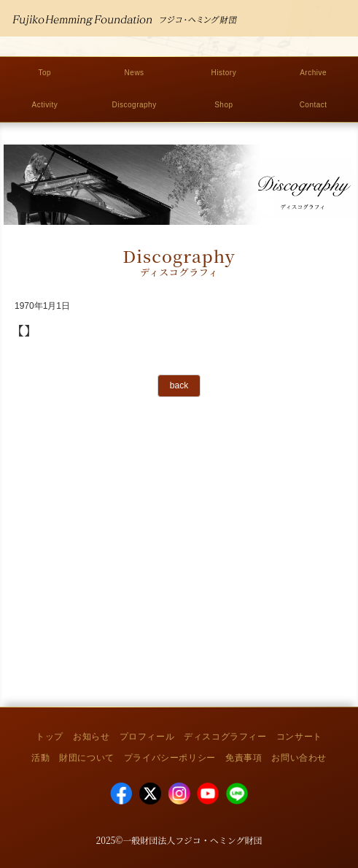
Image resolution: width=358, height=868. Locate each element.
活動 (40, 758)
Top (45, 73)
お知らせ (91, 737)
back (179, 385)
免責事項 (244, 758)
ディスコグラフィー (225, 737)
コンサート (299, 737)
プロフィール (147, 737)
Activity (45, 105)
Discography (135, 105)
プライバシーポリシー (170, 758)
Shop (223, 105)
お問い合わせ (299, 758)
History (224, 73)
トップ (50, 737)
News (135, 73)
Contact (314, 105)
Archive (313, 73)
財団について (87, 758)
